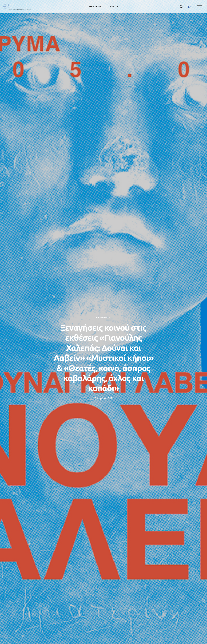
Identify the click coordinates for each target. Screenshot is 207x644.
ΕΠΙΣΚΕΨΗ (95, 6)
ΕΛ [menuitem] (190, 6)
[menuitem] (190, 7)
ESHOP (114, 6)
